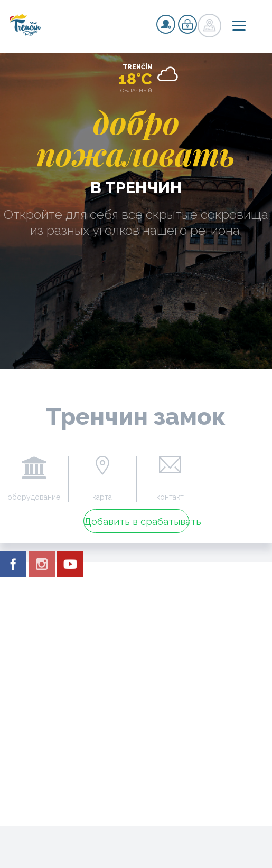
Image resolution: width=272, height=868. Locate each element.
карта (102, 497)
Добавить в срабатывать (137, 522)
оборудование (34, 497)
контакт (170, 497)
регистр (166, 24)
